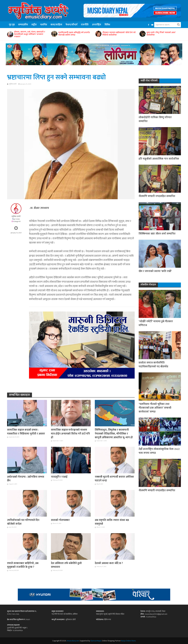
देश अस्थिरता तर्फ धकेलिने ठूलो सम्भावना (66, 565)
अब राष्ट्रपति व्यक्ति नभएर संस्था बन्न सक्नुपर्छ (112, 522)
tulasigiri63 (17, 221)
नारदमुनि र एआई (59, 477)
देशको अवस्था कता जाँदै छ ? (109, 563)
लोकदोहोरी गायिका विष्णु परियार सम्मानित (155, 119)
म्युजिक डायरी (13, 84)
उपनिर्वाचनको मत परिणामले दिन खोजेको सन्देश (23, 522)
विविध (107, 25)
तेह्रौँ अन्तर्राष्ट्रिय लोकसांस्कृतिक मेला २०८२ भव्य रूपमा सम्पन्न (159, 451)
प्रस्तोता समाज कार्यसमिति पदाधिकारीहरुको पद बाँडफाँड (153, 365)
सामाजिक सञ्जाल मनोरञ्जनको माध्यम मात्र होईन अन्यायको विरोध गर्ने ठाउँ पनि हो (70, 434)
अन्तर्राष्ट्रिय (97, 25)
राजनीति (85, 25)
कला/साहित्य (56, 25)
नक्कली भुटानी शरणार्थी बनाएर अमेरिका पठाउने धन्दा (114, 479)
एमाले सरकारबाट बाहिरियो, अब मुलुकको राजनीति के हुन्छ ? (23, 565)
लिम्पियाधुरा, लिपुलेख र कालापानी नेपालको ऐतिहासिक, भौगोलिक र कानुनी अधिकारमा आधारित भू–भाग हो (114, 434)
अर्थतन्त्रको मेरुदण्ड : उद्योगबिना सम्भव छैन (26, 479)
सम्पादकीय (23, 25)
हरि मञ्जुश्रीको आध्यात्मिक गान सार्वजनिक (159, 159)
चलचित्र (44, 25)
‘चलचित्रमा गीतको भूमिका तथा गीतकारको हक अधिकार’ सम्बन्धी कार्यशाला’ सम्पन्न (155, 408)
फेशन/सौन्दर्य (72, 25)
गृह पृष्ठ (12, 25)
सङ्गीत (34, 25)
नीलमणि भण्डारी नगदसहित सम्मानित (157, 196)
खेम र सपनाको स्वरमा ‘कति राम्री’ (155, 271)
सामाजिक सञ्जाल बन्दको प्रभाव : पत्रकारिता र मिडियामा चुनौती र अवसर (26, 432)
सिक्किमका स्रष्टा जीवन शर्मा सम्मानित (157, 234)
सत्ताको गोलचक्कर (60, 520)
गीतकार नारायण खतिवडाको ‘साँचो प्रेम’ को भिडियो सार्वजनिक (144, 34)
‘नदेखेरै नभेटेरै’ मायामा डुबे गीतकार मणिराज (156, 323)
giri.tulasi (17, 219)
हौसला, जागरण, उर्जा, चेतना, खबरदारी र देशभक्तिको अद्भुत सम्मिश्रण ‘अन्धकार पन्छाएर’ (54, 34)
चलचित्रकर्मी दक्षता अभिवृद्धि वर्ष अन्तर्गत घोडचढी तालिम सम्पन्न (99, 34)
